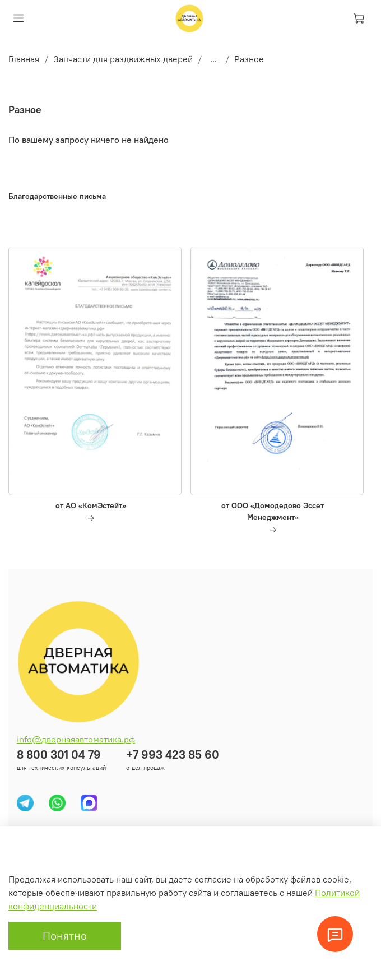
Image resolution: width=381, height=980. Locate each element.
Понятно (65, 935)
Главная (24, 59)
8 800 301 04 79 (59, 754)
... (213, 59)
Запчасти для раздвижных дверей (123, 59)
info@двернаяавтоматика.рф (76, 739)
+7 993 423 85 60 (173, 754)
